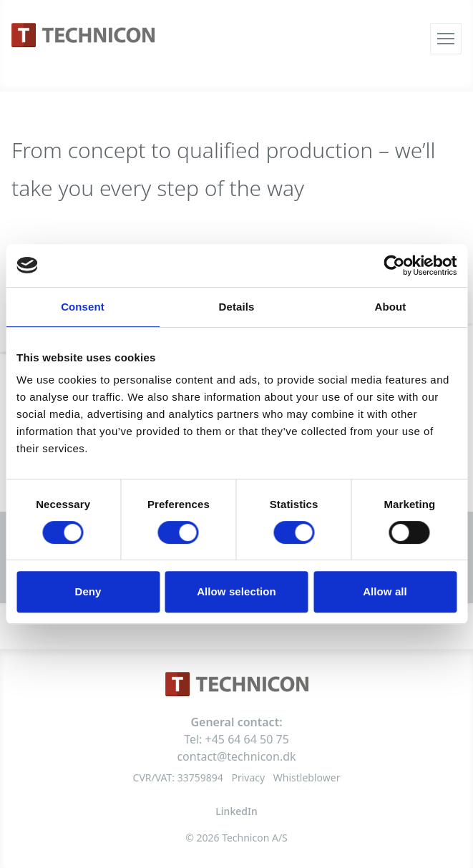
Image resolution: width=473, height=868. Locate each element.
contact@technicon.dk (236, 756)
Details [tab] (237, 307)
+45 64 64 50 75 (247, 739)
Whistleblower (307, 777)
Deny (88, 591)
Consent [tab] (83, 307)
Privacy (248, 777)
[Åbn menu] (446, 39)
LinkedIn (236, 811)
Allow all (385, 591)
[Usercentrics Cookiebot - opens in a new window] (394, 265)
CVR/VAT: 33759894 (178, 777)
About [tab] (391, 307)
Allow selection (236, 591)
